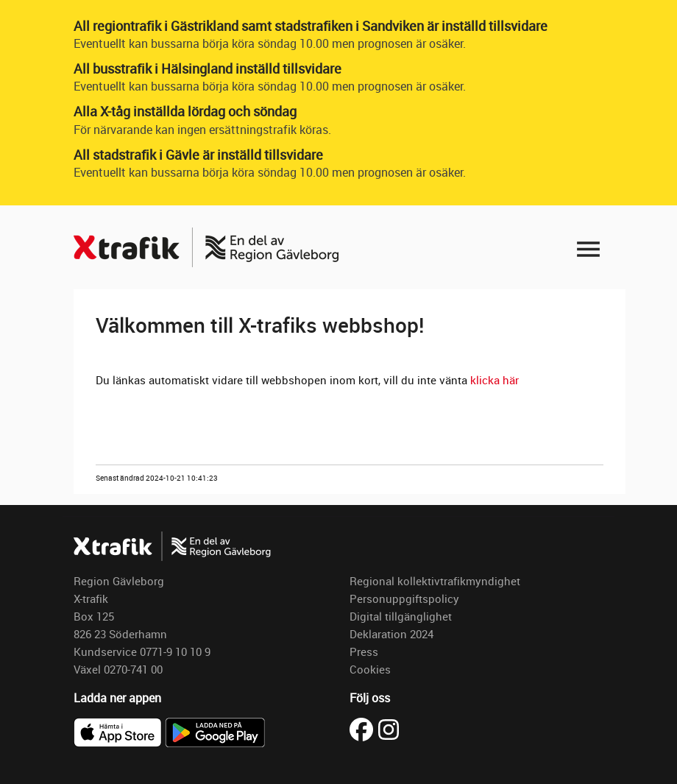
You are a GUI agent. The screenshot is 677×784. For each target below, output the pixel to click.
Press (364, 651)
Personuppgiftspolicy (404, 598)
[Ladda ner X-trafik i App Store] (119, 731)
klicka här (496, 380)
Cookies (370, 669)
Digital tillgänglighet (401, 616)
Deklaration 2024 (391, 634)
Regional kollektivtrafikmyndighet (435, 581)
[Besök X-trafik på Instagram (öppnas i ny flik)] (389, 728)
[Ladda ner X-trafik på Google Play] (215, 731)
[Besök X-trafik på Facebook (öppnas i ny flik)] (364, 728)
